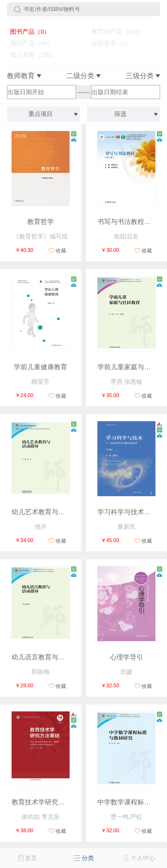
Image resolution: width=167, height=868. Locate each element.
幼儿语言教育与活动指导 (48, 657)
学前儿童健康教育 (41, 367)
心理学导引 (127, 657)
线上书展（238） (30, 55)
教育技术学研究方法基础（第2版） (63, 802)
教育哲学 (41, 222)
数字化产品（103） (114, 32)
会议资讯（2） (108, 43)
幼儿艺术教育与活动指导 (48, 512)
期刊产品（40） (29, 43)
